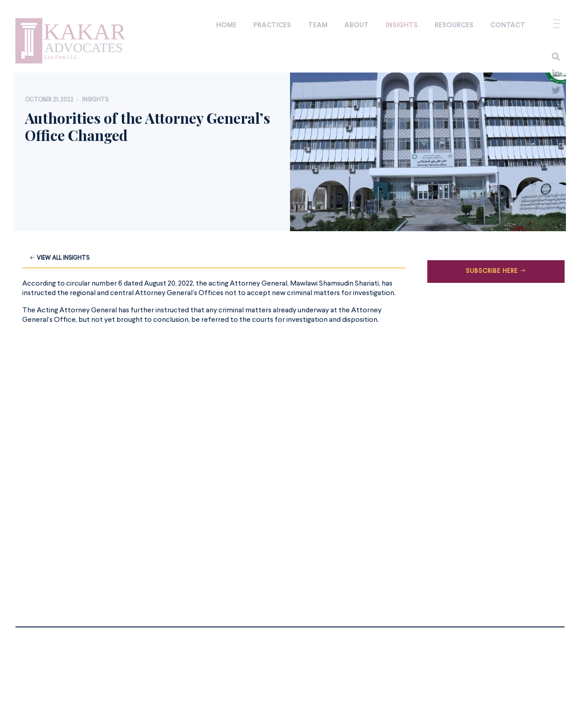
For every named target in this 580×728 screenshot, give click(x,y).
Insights (402, 25)
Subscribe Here (496, 271)
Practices (272, 25)
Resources (454, 25)
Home (226, 25)
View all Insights (59, 258)
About (357, 25)
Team (318, 25)
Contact (508, 25)
